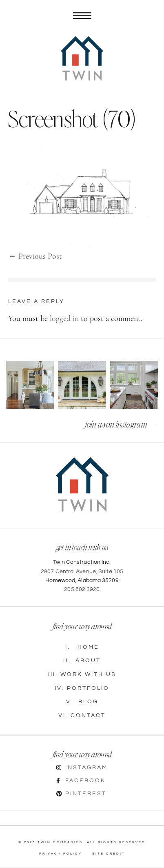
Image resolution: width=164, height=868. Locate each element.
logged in (64, 318)
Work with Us (82, 675)
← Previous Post (35, 256)
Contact (82, 716)
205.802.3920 (82, 589)
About (82, 661)
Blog (82, 702)
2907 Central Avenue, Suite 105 (82, 571)
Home (82, 648)
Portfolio (82, 689)
